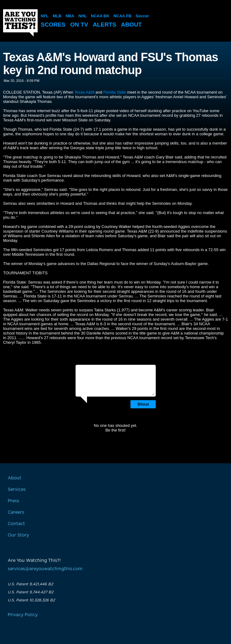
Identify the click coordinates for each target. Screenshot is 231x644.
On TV (79, 25)
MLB (57, 16)
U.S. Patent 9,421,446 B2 (30, 584)
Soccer (142, 16)
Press (13, 501)
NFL (45, 16)
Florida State (115, 92)
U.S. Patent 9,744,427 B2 (31, 592)
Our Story (18, 535)
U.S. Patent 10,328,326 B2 (31, 600)
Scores (53, 25)
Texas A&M (84, 92)
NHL (83, 16)
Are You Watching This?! (20, 23)
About (131, 25)
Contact (16, 524)
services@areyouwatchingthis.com (45, 569)
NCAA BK (100, 16)
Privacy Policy (23, 615)
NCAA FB (122, 16)
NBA (70, 16)
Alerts (105, 25)
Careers (16, 512)
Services (17, 490)
